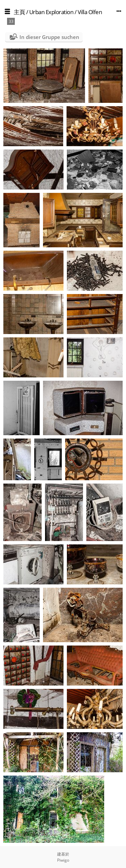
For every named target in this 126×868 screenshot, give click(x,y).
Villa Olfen (90, 12)
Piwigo (63, 860)
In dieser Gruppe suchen (49, 37)
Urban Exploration (51, 12)
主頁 (19, 12)
